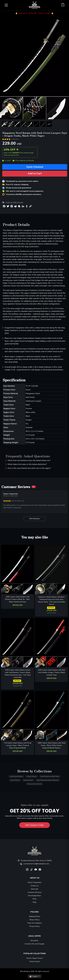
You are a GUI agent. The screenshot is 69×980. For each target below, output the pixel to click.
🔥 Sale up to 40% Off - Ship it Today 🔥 (34, 13)
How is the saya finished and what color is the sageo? (29, 468)
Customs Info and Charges (34, 944)
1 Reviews (15, 139)
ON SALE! (51, 608)
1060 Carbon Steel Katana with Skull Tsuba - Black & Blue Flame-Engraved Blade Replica (52, 745)
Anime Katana (15, 780)
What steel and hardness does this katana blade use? (29, 460)
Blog (35, 902)
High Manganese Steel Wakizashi (48, 780)
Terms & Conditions (34, 923)
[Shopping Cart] (63, 5)
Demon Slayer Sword (34, 958)
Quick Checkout (35, 167)
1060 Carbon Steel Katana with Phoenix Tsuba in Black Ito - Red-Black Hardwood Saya (18, 599)
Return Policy (34, 920)
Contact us (35, 886)
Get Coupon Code (34, 825)
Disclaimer (34, 941)
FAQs (34, 899)
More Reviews (35, 519)
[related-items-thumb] (18, 569)
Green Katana (57, 283)
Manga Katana (28, 780)
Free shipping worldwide (23, 161)
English (34, 976)
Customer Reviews (35, 892)
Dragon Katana (32, 776)
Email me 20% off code (14, 202)
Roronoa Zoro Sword (34, 784)
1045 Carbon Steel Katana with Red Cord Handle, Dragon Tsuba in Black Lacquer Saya (52, 672)
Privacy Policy (34, 926)
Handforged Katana (16, 776)
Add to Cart (35, 174)
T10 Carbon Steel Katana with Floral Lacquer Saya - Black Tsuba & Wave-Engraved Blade (18, 745)
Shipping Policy (34, 916)
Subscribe (35, 889)
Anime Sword (34, 961)
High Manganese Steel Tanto (50, 776)
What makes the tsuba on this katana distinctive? (27, 464)
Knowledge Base (34, 896)
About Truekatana (34, 882)
